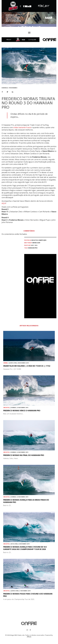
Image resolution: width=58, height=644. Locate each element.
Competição (42, 240)
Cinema (5, 363)
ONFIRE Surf (36, 243)
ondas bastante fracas (22, 127)
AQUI (4, 203)
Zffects (29, 637)
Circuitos (34, 240)
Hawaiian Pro (33, 248)
